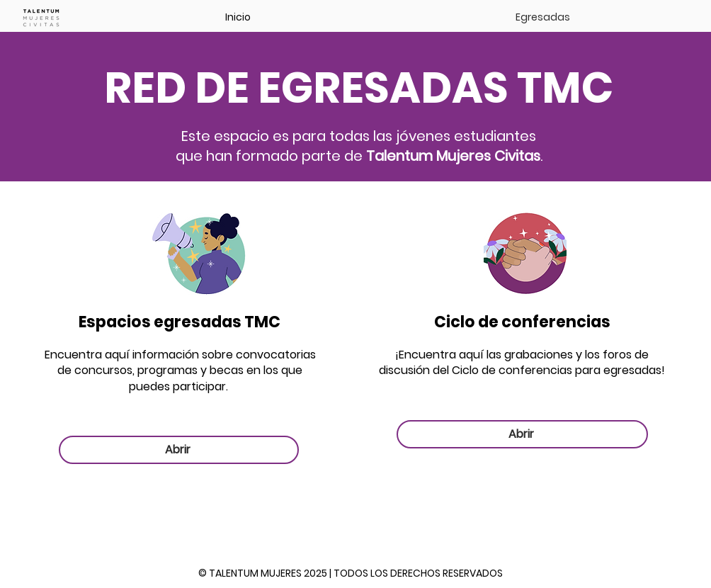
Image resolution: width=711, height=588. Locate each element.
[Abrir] (179, 450)
